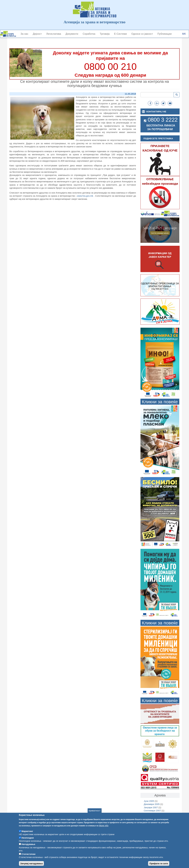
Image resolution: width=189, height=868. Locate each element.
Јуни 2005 (149, 801)
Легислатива (54, 34)
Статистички (28, 858)
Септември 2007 (152, 811)
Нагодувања (28, 848)
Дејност (37, 34)
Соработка (89, 34)
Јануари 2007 (151, 807)
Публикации (164, 34)
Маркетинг (27, 835)
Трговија (105, 34)
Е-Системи (120, 34)
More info (104, 829)
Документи (72, 34)
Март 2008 (149, 814)
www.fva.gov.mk (85, 196)
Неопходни (28, 841)
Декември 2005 (152, 804)
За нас (24, 34)
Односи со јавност (142, 34)
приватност (95, 814)
